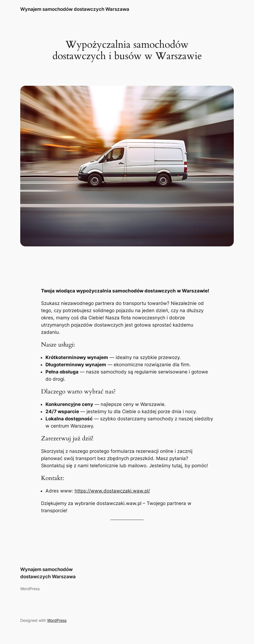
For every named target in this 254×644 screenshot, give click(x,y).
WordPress (57, 620)
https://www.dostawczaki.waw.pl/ (112, 491)
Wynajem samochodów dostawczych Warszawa (75, 9)
